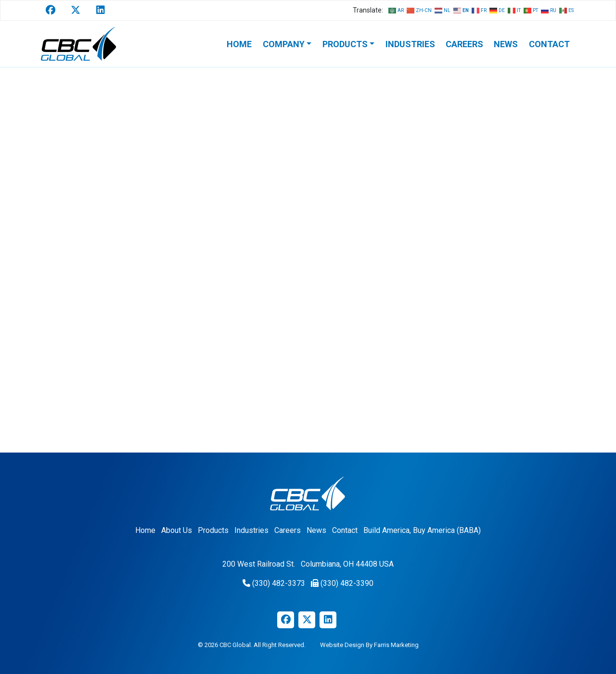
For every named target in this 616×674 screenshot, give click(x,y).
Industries (410, 44)
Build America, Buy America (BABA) (422, 530)
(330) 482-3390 (347, 583)
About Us (177, 530)
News (506, 44)
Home (239, 44)
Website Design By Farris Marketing (369, 645)
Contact (549, 44)
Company (284, 44)
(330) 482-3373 (279, 583)
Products (345, 44)
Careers (464, 44)
